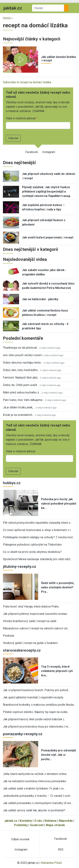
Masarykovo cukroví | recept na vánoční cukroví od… (36, 628)
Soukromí (37, 825)
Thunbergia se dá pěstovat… (21, 348)
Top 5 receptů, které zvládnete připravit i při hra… (57, 671)
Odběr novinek (20, 839)
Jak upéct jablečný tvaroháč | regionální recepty (33, 697)
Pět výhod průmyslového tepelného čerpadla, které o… (38, 523)
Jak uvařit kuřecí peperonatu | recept (48, 237)
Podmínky (21, 825)
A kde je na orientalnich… (19, 415)
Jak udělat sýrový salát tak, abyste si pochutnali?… (35, 810)
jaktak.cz (11, 821)
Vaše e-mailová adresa (21, 118)
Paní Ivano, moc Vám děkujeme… (24, 400)
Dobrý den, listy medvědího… (21, 370)
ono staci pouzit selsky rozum (22, 355)
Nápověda (66, 821)
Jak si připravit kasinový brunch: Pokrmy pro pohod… (36, 690)
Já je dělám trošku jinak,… (19, 407)
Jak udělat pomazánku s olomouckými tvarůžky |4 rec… (38, 803)
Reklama (50, 821)
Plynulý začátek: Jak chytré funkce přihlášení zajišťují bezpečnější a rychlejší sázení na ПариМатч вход (46, 192)
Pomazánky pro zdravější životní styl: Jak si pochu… (58, 755)
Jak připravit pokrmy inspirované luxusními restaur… (36, 614)
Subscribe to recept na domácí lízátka (27, 82)
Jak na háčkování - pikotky (40, 299)
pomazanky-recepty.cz (23, 734)
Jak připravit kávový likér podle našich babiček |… (34, 719)
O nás (38, 821)
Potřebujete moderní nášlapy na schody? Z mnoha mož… (39, 537)
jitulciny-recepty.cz (20, 567)
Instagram (49, 152)
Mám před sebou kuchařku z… (22, 392)
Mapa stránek (55, 825)
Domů (7, 18)
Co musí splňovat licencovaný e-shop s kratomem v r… (38, 530)
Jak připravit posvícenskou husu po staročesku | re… (36, 727)
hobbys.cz (12, 483)
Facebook (32, 152)
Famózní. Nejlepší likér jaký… (21, 378)
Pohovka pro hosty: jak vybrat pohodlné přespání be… (59, 504)
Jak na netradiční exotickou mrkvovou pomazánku (35, 781)
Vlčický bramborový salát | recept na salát (30, 621)
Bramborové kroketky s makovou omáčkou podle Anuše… (39, 705)
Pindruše (9, 636)
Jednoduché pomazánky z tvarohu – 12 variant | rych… (37, 796)
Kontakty (26, 821)
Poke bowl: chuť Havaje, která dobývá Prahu (31, 607)
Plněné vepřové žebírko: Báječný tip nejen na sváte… (36, 712)
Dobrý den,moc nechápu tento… (23, 363)
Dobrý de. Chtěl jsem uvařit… (21, 385)
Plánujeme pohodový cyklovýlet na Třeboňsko (32, 545)
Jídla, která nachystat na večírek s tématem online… (36, 774)
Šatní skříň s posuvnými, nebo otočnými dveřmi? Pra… (58, 587)
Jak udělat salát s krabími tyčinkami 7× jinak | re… (34, 788)
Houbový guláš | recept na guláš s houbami (30, 643)
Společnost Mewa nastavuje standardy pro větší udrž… (38, 559)
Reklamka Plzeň (52, 863)
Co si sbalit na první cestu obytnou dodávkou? (32, 552)
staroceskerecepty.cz (22, 650)
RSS (61, 850)
